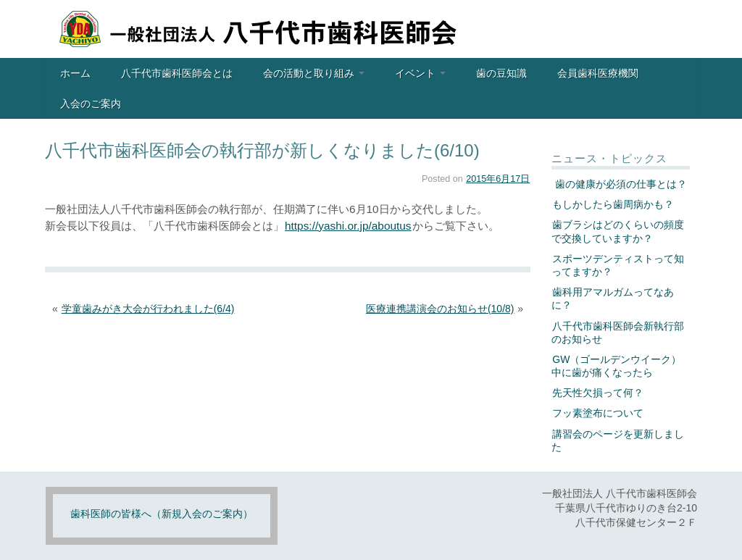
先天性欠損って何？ (598, 393)
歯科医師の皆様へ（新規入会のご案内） (162, 514)
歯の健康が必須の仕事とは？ (620, 184)
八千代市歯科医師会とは (177, 73)
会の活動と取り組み (314, 73)
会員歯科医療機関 (598, 73)
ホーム (75, 73)
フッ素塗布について (598, 413)
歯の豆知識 (501, 73)
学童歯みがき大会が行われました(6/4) (148, 309)
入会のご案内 (91, 104)
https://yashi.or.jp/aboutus (348, 226)
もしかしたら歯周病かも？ (613, 204)
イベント (420, 73)
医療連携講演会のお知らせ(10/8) (440, 309)
